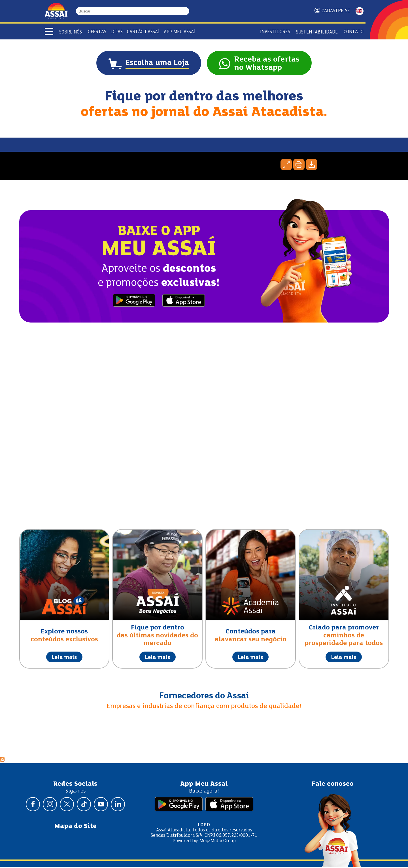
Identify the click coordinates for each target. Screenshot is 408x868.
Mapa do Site (75, 827)
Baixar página (312, 166)
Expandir (286, 166)
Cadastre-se (336, 11)
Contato (354, 32)
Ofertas (97, 32)
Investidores (275, 32)
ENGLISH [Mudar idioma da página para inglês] (360, 11)
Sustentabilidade (317, 32)
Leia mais (64, 658)
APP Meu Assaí (180, 32)
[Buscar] (187, 11)
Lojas (117, 32)
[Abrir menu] (49, 31)
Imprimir (299, 166)
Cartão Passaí (143, 32)
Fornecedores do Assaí (204, 697)
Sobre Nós (71, 32)
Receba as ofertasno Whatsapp (269, 64)
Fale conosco (333, 785)
